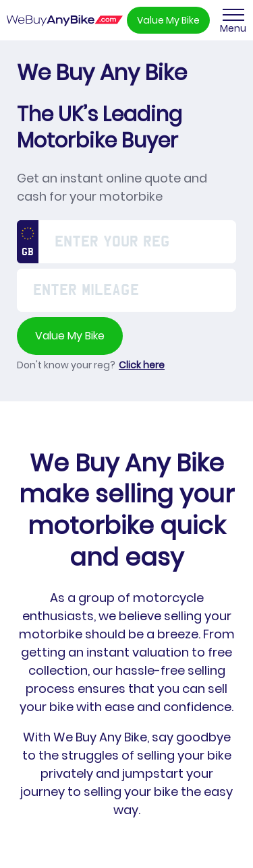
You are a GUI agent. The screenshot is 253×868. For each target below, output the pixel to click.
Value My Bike (168, 20)
